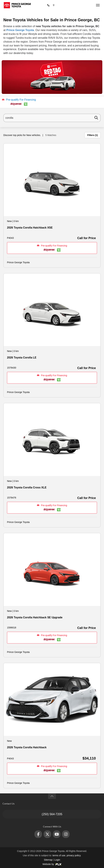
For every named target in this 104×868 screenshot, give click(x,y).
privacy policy (74, 855)
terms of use (59, 855)
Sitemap (48, 860)
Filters (93, 135)
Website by (52, 864)
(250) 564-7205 (38, 5)
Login (57, 860)
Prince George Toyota (20, 30)
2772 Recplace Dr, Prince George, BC (75, 5)
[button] (52, 102)
